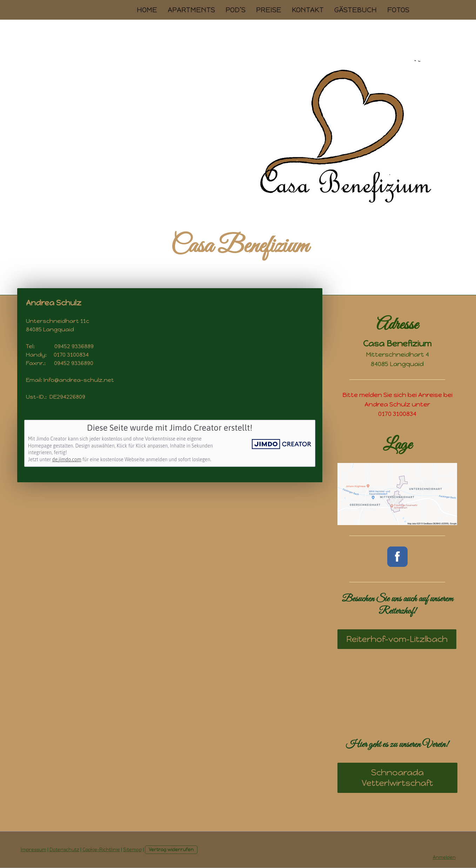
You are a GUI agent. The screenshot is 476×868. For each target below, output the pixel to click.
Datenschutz (64, 850)
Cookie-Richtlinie (101, 850)
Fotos (398, 10)
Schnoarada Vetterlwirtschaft (397, 778)
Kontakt (308, 10)
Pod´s (236, 10)
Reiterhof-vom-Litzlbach (397, 639)
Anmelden (444, 857)
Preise (269, 10)
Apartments (191, 10)
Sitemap (132, 850)
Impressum (33, 850)
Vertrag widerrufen (171, 850)
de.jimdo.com (67, 459)
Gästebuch (356, 10)
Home (147, 10)
